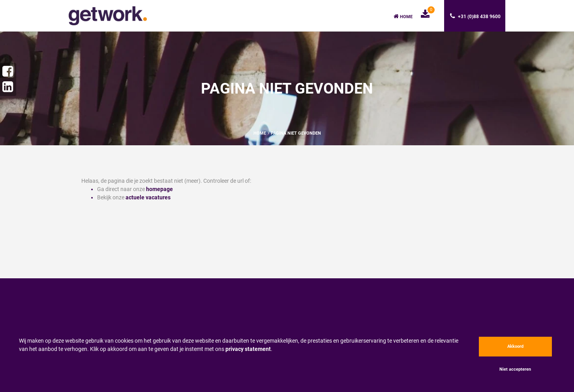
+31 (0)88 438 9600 (475, 16)
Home (403, 16)
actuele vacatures (148, 197)
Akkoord (515, 346)
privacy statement (248, 349)
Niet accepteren (515, 369)
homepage (159, 189)
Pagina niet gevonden (296, 133)
